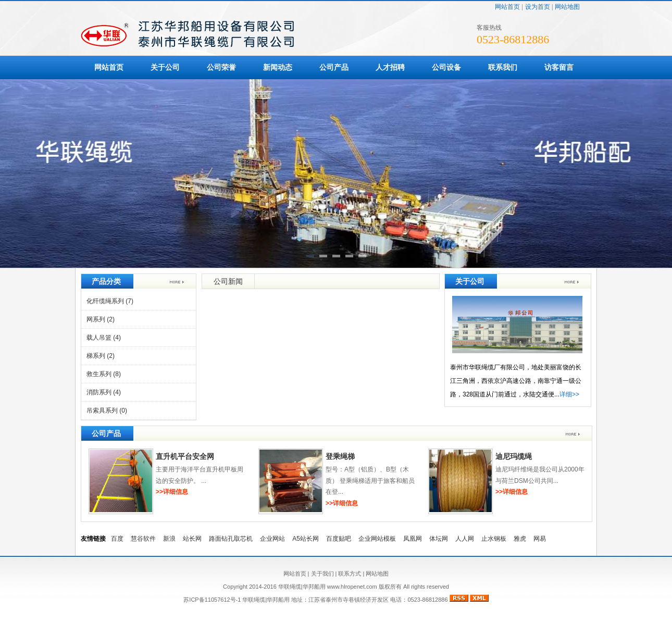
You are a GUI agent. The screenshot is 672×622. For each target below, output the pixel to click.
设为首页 (538, 7)
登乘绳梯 (340, 456)
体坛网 (439, 539)
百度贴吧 (339, 539)
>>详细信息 (172, 492)
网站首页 (507, 7)
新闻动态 (278, 67)
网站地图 (567, 7)
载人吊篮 (104, 338)
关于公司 (165, 67)
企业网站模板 (377, 539)
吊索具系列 (107, 410)
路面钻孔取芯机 (231, 539)
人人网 (465, 539)
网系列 (101, 319)
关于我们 (322, 574)
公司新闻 (228, 281)
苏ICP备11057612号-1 (212, 600)
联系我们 (503, 67)
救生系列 (104, 374)
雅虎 (520, 539)
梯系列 (101, 356)
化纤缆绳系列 (110, 301)
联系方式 (350, 574)
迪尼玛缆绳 (514, 456)
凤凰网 (413, 539)
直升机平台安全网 (185, 456)
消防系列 (104, 392)
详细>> (569, 394)
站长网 (192, 539)
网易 (540, 539)
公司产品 (334, 67)
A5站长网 (306, 539)
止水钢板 (494, 539)
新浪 (169, 539)
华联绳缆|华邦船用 (266, 600)
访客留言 (559, 67)
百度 (117, 539)
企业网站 (272, 539)
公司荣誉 (221, 67)
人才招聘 (390, 67)
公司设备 (446, 67)
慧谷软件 (143, 539)
